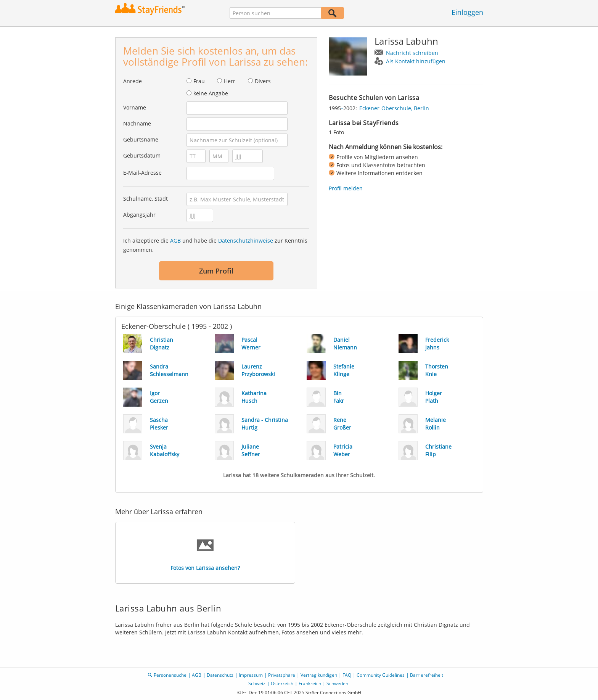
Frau (199, 81)
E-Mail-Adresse (142, 173)
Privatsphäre (282, 675)
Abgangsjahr (139, 215)
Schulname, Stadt (145, 199)
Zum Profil (216, 271)
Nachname (137, 123)
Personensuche (170, 675)
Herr (230, 81)
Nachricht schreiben (412, 53)
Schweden (337, 683)
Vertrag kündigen (319, 675)
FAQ (347, 675)
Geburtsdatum (142, 155)
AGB (175, 241)
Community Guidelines (381, 675)
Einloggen (467, 12)
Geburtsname (141, 139)
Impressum (251, 675)
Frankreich (310, 683)
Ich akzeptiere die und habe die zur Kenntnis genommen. (215, 245)
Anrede (133, 81)
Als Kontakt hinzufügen (416, 61)
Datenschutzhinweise (246, 241)
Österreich (282, 683)
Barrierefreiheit (427, 675)
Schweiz (257, 683)
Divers (263, 81)
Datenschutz (220, 675)
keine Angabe (211, 93)
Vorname (135, 107)
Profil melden (346, 188)
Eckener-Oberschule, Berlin (394, 108)
